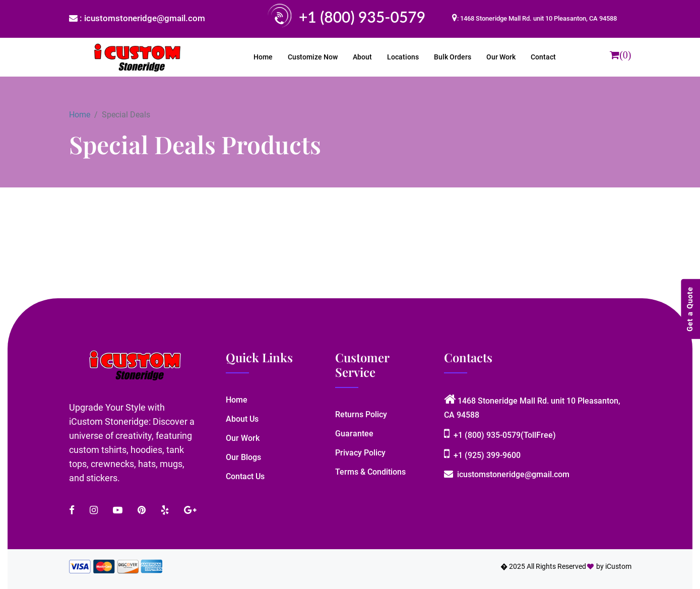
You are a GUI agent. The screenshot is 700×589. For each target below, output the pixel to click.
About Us (242, 419)
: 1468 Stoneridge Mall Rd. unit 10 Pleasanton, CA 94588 (537, 18)
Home (263, 57)
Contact (543, 57)
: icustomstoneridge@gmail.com (137, 18)
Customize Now (313, 57)
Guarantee (354, 434)
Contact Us (245, 476)
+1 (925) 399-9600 (482, 455)
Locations (403, 57)
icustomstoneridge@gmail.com (507, 474)
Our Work (501, 57)
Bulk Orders (453, 57)
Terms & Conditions (370, 472)
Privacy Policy (360, 453)
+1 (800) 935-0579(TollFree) (500, 435)
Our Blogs (243, 457)
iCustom (618, 566)
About (362, 57)
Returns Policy (361, 414)
